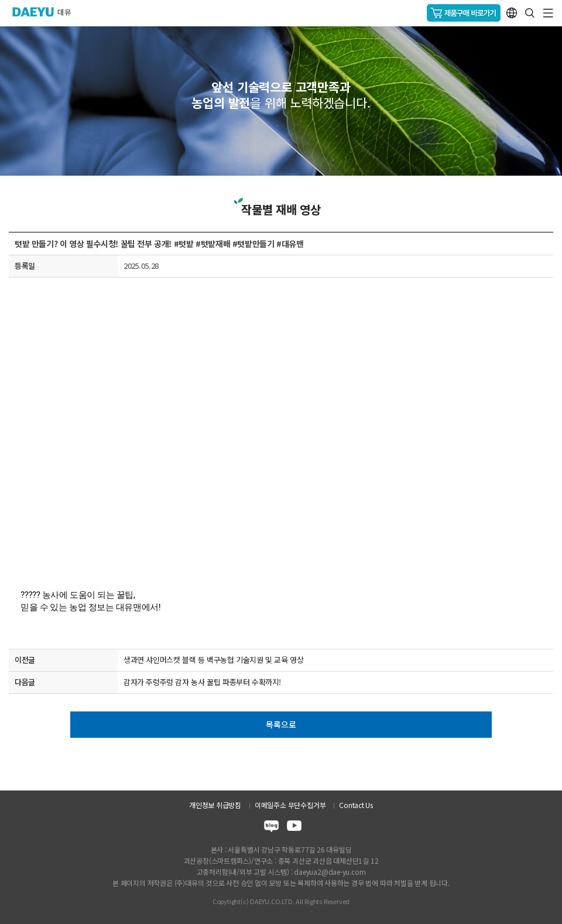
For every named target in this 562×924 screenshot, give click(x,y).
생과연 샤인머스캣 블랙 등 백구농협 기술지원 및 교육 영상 (214, 660)
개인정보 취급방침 (215, 805)
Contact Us (356, 805)
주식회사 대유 (47, 12)
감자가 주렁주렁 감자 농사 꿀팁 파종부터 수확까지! (202, 682)
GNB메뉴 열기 (548, 13)
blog (271, 828)
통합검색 (530, 13)
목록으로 (281, 724)
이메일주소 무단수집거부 (290, 805)
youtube (294, 828)
